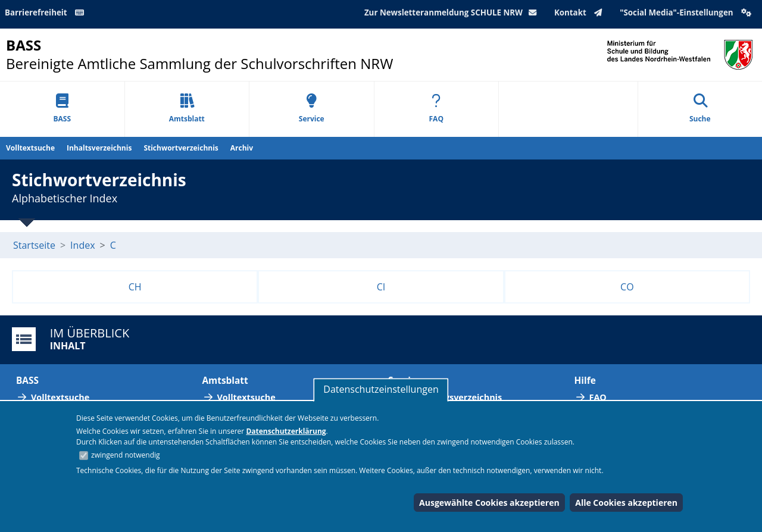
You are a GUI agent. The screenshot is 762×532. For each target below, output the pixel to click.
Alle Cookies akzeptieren (626, 503)
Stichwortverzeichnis (181, 148)
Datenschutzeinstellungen (381, 389)
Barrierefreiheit (46, 12)
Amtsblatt (187, 109)
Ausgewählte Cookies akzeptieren (489, 503)
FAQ (436, 109)
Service (312, 109)
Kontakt (581, 12)
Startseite (34, 245)
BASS (62, 109)
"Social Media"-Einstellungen (687, 12)
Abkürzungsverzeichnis (452, 397)
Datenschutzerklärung (286, 431)
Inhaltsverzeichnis (99, 148)
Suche (700, 109)
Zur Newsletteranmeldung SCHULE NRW (453, 12)
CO (627, 287)
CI (381, 287)
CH (135, 287)
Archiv (242, 148)
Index (82, 245)
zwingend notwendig (126, 455)
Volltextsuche (30, 148)
